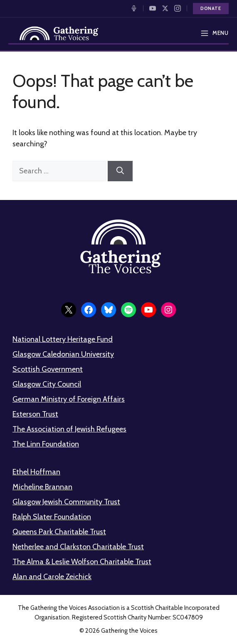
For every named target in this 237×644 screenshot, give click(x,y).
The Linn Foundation (46, 444)
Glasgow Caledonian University (63, 354)
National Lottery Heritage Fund (63, 339)
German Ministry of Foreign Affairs (69, 399)
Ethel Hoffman (36, 472)
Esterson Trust (35, 414)
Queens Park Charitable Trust (59, 532)
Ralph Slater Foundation (52, 517)
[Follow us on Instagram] (178, 8)
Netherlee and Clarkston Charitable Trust (78, 547)
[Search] (120, 171)
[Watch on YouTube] (153, 8)
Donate (211, 8)
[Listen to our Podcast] (134, 8)
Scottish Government (48, 369)
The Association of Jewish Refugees (69, 429)
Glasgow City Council (47, 384)
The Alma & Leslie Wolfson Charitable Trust (82, 562)
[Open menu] (212, 33)
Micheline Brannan (42, 487)
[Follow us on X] (165, 8)
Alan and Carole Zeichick (52, 577)
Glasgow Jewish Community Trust (66, 502)
